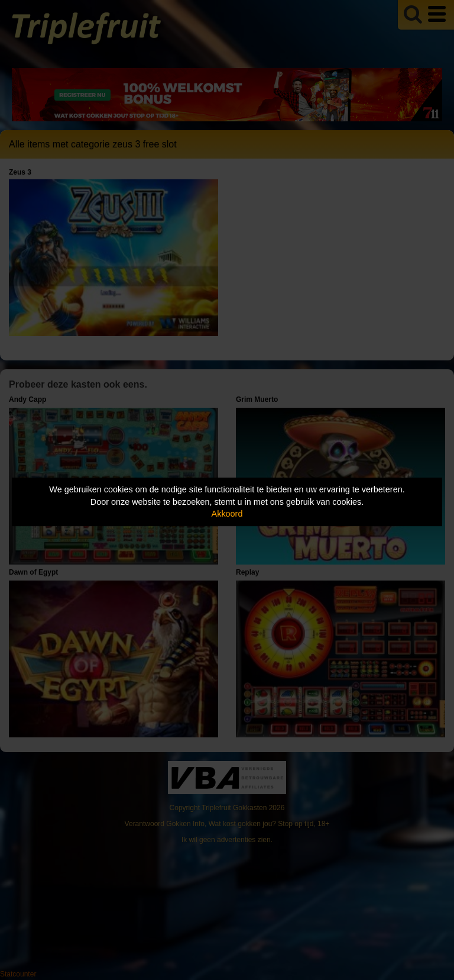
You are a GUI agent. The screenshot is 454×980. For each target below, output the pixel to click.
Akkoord (227, 514)
